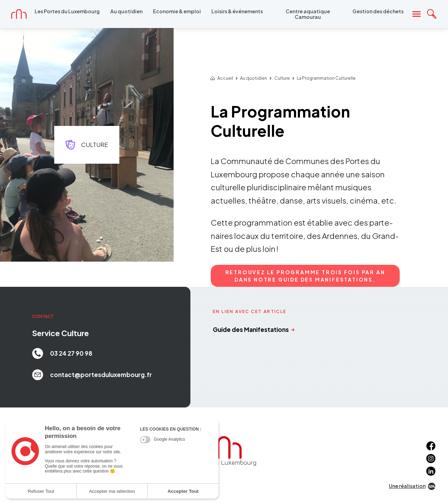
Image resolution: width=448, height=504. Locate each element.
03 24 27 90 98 (62, 353)
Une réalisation (412, 486)
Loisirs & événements (237, 11)
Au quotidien (126, 11)
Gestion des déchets (378, 11)
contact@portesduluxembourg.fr (92, 375)
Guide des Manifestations (254, 329)
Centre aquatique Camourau (308, 14)
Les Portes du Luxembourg (67, 11)
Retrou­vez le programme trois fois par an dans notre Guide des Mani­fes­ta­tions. (305, 276)
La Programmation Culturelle (326, 78)
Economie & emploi (177, 11)
